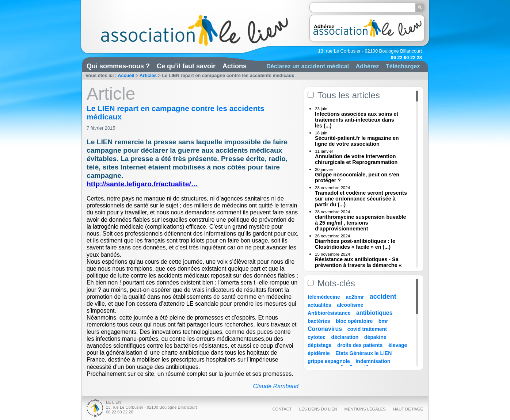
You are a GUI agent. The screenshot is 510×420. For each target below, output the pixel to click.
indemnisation (373, 361)
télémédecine (324, 297)
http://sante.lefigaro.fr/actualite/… (142, 184)
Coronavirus (326, 329)
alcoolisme (350, 305)
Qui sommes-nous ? (118, 66)
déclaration (345, 337)
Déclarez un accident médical (308, 66)
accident (383, 297)
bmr (383, 321)
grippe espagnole (329, 361)
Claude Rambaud (276, 386)
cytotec (317, 337)
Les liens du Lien (318, 409)
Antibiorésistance (329, 313)
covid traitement (367, 329)
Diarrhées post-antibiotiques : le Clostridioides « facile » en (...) (355, 244)
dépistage (319, 345)
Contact (282, 409)
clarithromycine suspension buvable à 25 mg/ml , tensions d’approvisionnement (361, 223)
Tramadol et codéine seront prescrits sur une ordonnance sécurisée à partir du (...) (361, 199)
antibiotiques (374, 313)
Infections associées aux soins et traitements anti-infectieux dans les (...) (357, 120)
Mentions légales (365, 409)
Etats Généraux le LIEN (364, 353)
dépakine (375, 337)
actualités (319, 305)
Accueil (126, 75)
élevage (398, 345)
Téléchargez (403, 66)
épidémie (319, 353)
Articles (148, 75)
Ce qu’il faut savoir (186, 66)
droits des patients (360, 345)
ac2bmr (355, 297)
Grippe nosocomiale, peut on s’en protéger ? (357, 177)
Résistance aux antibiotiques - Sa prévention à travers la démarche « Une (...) (358, 265)
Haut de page (408, 409)
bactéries (319, 321)
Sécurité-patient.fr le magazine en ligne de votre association (357, 141)
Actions (235, 66)
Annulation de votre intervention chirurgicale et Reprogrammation (356, 159)
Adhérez (367, 66)
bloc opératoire (354, 321)
